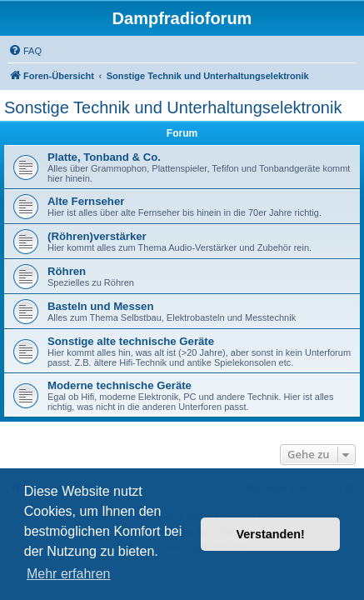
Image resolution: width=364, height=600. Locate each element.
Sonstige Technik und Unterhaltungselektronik (173, 107)
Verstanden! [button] (271, 534)
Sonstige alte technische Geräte (131, 341)
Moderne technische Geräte (120, 385)
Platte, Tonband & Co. (104, 157)
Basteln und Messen (101, 306)
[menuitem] (25, 51)
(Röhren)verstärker (97, 236)
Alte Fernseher (86, 201)
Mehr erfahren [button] (69, 574)
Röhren (67, 271)
